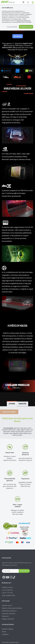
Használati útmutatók (9, 614)
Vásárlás (18, 36)
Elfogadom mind (26, 27)
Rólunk (4, 632)
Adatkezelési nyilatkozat (9, 611)
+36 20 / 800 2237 (7, 590)
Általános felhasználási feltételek (12, 608)
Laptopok (12, 404)
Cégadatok (5, 634)
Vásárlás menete (7, 605)
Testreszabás (12, 27)
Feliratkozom (24, 571)
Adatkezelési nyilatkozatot (24, 21)
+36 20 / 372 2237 (7, 593)
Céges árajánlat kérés (8, 595)
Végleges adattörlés (8, 619)
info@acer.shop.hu (7, 587)
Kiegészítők (22, 404)
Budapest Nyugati (7, 629)
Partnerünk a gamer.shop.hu (10, 642)
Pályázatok (5, 616)
